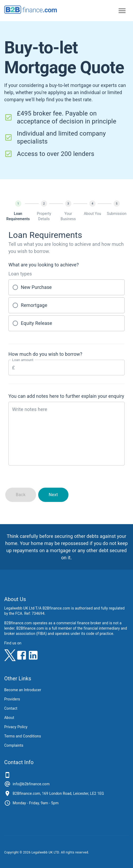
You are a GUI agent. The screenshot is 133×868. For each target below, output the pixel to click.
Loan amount (23, 360)
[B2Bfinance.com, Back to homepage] (31, 12)
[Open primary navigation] (122, 11)
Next (53, 495)
